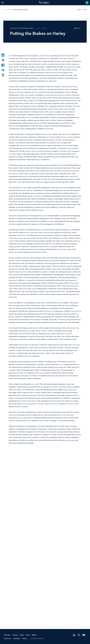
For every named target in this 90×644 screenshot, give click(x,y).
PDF (85, 10)
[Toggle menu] (3, 3)
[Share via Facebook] (3, 65)
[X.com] (79, 635)
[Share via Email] (3, 70)
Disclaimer (17, 639)
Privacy (25, 639)
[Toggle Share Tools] (80, 10)
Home (5, 10)
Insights (10, 10)
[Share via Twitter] (3, 60)
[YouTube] (84, 635)
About (22, 635)
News (28, 635)
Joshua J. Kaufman (41, 28)
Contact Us (8, 639)
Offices (34, 635)
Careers (15, 635)
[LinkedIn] (74, 635)
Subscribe (7, 635)
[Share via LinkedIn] (3, 55)
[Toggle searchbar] (87, 3)
